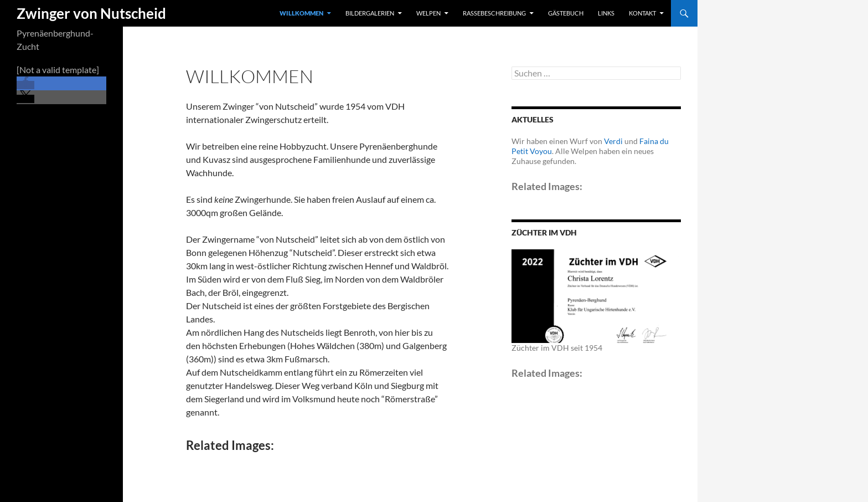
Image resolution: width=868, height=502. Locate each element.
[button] (25, 85)
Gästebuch (566, 13)
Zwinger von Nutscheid (91, 13)
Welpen (428, 13)
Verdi (613, 141)
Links (606, 13)
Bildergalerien (370, 13)
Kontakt (642, 13)
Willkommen (301, 13)
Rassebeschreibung (494, 13)
